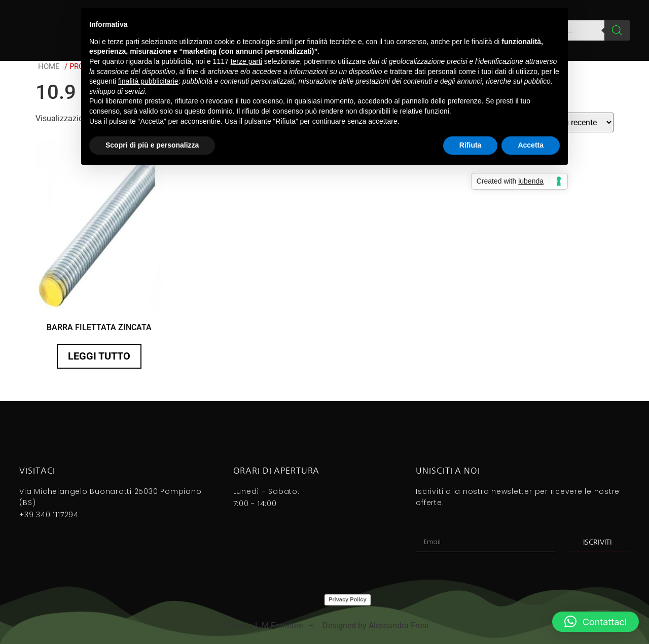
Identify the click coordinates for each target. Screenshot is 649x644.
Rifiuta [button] (471, 145)
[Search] (617, 30)
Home (49, 66)
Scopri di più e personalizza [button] (152, 145)
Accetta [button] (531, 145)
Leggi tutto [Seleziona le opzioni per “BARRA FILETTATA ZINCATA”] (99, 356)
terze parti (246, 61)
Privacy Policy (348, 599)
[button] (596, 622)
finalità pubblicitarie (148, 81)
